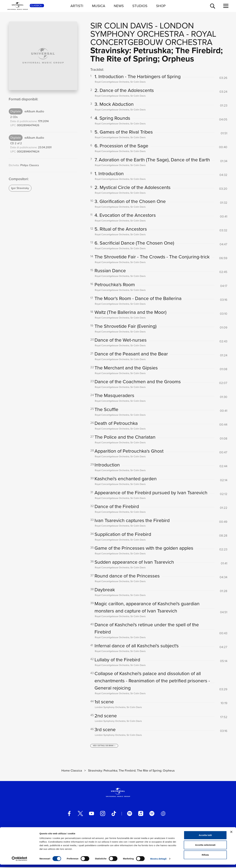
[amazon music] (152, 815)
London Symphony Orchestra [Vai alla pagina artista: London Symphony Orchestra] (142, 30)
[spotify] (130, 815)
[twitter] (80, 815)
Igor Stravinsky (20, 188)
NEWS (119, 6)
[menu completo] (226, 6)
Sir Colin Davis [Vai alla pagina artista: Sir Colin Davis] (122, 26)
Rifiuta (205, 858)
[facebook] (69, 815)
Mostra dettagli (158, 862)
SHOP (161, 6)
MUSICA (99, 6)
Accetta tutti (205, 838)
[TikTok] (114, 815)
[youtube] (92, 815)
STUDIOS (140, 6)
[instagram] (103, 815)
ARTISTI (77, 6)
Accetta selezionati (205, 848)
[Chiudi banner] (231, 835)
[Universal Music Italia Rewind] (163, 815)
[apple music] (141, 815)
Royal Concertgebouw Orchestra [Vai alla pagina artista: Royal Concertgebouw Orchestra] (153, 38)
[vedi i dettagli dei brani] (104, 747)
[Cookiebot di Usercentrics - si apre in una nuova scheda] (19, 862)
